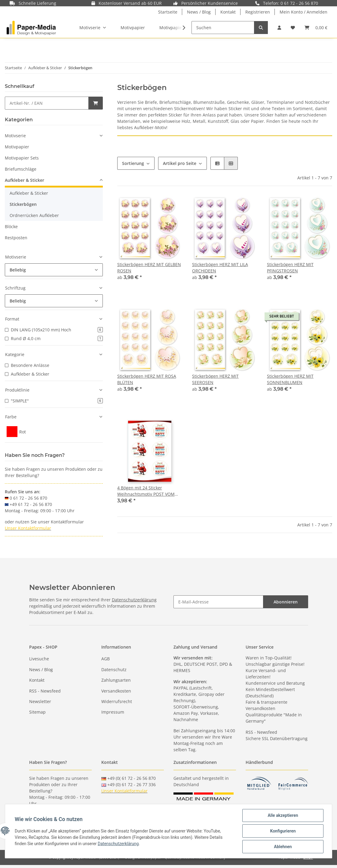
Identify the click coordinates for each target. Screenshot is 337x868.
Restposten (16, 238)
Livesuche (39, 659)
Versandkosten (116, 691)
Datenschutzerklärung (134, 600)
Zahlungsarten (116, 680)
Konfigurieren (283, 831)
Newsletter (40, 701)
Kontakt (228, 12)
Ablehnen (283, 847)
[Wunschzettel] (293, 28)
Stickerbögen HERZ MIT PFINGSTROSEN (290, 268)
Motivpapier (17, 147)
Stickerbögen (23, 204)
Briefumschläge (21, 169)
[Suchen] (223, 28)
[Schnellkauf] (47, 103)
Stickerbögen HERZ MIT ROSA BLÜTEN (147, 379)
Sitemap (37, 712)
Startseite (168, 12)
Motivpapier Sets (22, 158)
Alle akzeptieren (283, 815)
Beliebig (18, 270)
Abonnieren (286, 602)
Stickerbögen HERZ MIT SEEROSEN (215, 379)
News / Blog (199, 12)
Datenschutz (114, 670)
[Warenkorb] (316, 28)
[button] (279, 28)
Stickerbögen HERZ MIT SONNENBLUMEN (290, 379)
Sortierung (133, 163)
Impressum (113, 712)
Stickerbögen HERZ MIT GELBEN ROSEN (149, 268)
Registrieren (258, 12)
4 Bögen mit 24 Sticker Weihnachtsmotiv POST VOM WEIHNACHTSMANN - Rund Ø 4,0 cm (147, 491)
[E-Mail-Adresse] (218, 602)
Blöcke (11, 226)
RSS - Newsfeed (45, 691)
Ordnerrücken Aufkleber (34, 215)
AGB (106, 659)
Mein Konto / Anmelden (303, 12)
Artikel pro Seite (180, 163)
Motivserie (15, 136)
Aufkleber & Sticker (25, 180)
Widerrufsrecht (117, 701)
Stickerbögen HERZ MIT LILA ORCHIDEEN (220, 268)
